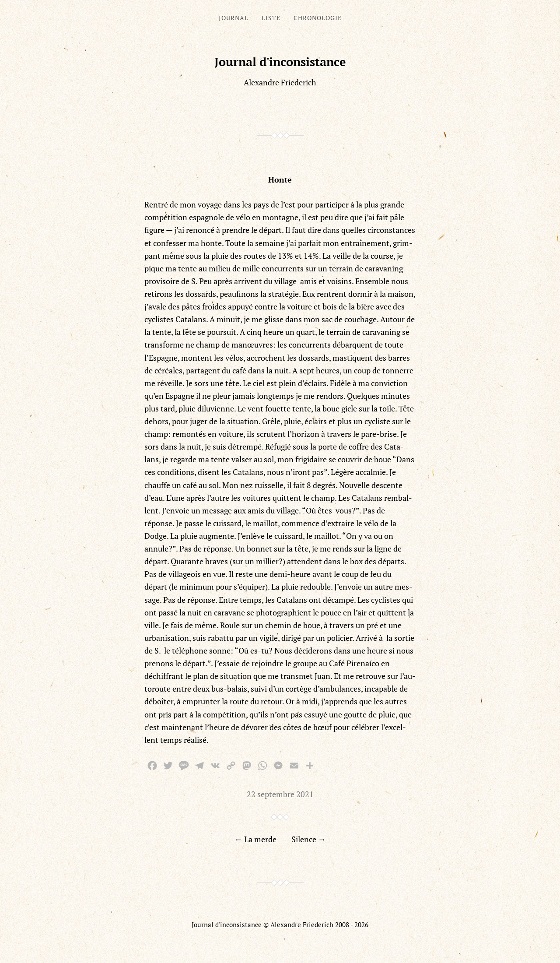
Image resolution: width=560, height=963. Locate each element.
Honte (280, 179)
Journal (234, 18)
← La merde (255, 839)
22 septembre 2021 (280, 794)
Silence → (309, 839)
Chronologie (318, 18)
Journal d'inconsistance (280, 62)
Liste (271, 18)
